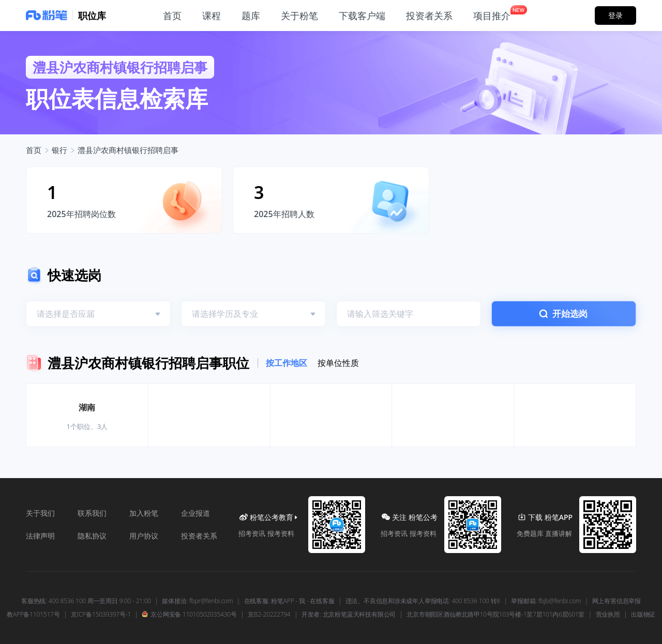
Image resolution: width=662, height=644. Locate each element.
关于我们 (40, 513)
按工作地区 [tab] (287, 363)
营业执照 (608, 615)
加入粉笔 (144, 513)
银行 (59, 150)
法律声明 (40, 536)
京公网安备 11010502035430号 (189, 615)
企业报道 (195, 513)
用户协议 (144, 536)
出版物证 (643, 615)
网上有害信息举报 (616, 601)
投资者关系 (199, 536)
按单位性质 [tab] (338, 363)
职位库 (92, 16)
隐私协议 (92, 536)
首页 (34, 150)
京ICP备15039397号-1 (101, 615)
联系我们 (92, 513)
